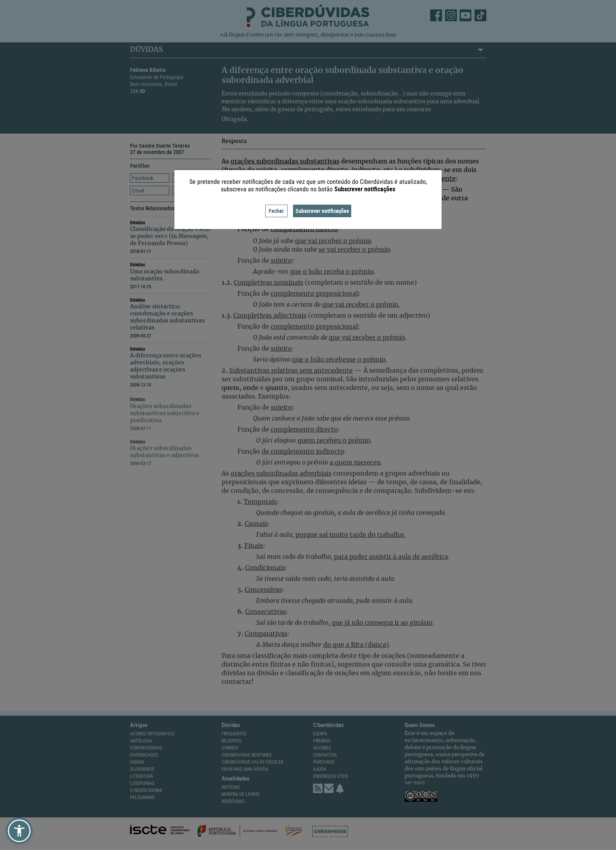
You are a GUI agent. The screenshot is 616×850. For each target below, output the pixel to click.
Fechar (276, 211)
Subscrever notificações (322, 211)
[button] (19, 831)
